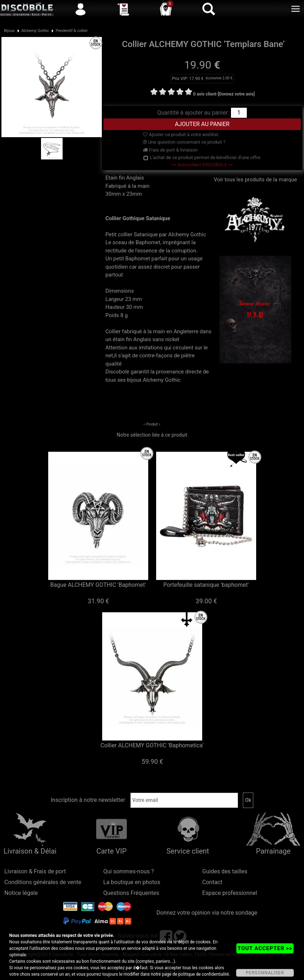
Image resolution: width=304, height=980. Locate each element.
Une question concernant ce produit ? (184, 142)
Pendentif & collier (72, 31)
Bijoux (9, 31)
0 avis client (205, 94)
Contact (212, 882)
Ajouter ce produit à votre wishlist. (181, 134)
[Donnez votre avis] (236, 94)
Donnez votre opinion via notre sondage (207, 913)
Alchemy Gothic (35, 31)
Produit (152, 424)
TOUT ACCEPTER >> (265, 948)
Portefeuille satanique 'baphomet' (206, 585)
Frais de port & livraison (170, 150)
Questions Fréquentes (131, 893)
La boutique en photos (132, 882)
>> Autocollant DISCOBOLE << (202, 165)
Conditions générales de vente (43, 882)
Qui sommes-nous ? (129, 871)
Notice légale (21, 893)
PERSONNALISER (265, 973)
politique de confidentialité (204, 974)
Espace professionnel (230, 893)
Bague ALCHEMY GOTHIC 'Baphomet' (98, 585)
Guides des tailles (225, 871)
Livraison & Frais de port (35, 871)
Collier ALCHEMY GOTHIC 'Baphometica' (152, 745)
